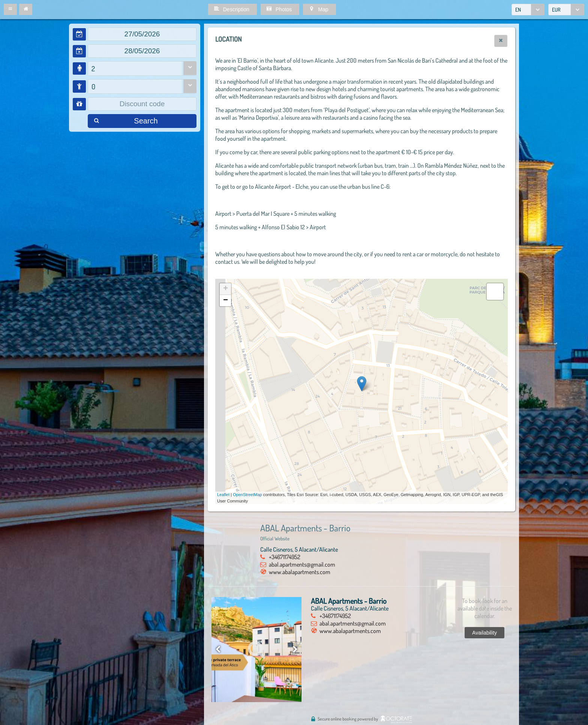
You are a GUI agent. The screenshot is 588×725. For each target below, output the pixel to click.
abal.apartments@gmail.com (302, 564)
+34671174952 (285, 557)
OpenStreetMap (247, 495)
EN (518, 10)
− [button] (226, 301)
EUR (556, 10)
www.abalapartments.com (300, 572)
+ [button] (226, 289)
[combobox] (528, 10)
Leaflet (223, 495)
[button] (10, 9)
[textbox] (142, 34)
